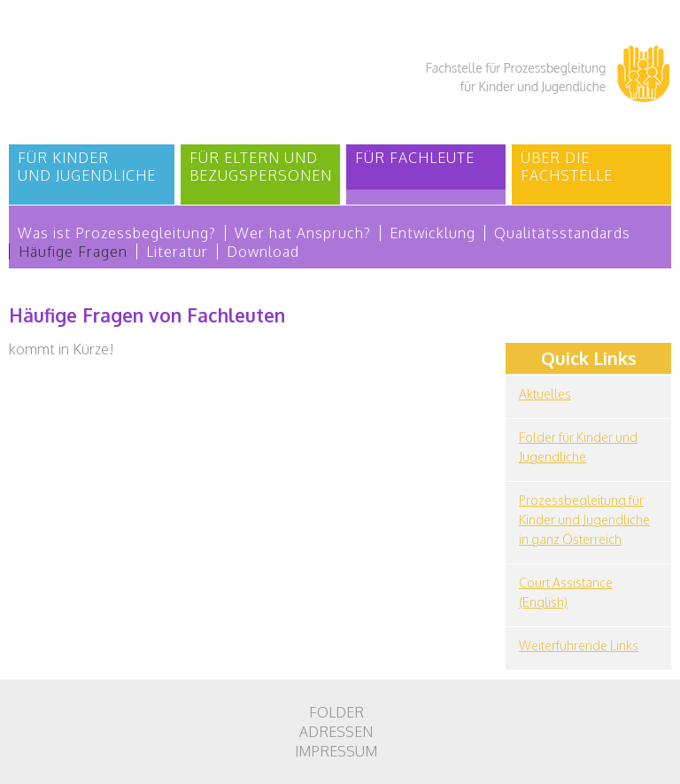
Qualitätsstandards (562, 233)
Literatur (177, 252)
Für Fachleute (415, 158)
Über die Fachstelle (567, 167)
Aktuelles (545, 394)
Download (263, 252)
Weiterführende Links (579, 645)
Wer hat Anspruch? (303, 233)
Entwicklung (433, 233)
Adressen (336, 732)
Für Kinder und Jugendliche (87, 167)
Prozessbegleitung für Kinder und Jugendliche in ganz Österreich (584, 520)
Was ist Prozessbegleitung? (117, 233)
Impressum (336, 751)
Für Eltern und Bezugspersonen (261, 167)
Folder (336, 712)
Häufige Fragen (73, 252)
